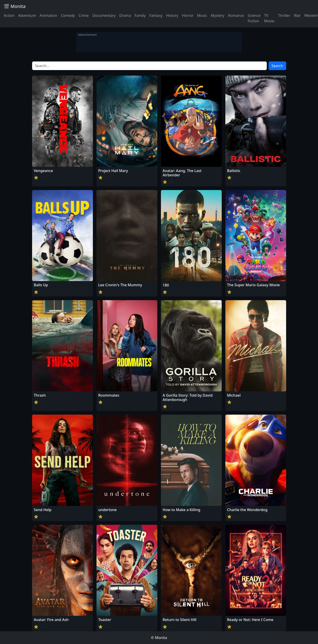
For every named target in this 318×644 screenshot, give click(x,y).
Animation (48, 15)
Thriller (284, 15)
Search (277, 66)
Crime (84, 15)
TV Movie (269, 18)
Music (202, 15)
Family (140, 15)
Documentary (104, 15)
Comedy (68, 15)
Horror (188, 15)
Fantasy (156, 15)
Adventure (27, 15)
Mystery (218, 15)
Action (9, 15)
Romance (236, 15)
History (172, 15)
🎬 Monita (15, 6)
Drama (125, 15)
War (297, 15)
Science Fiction (254, 18)
